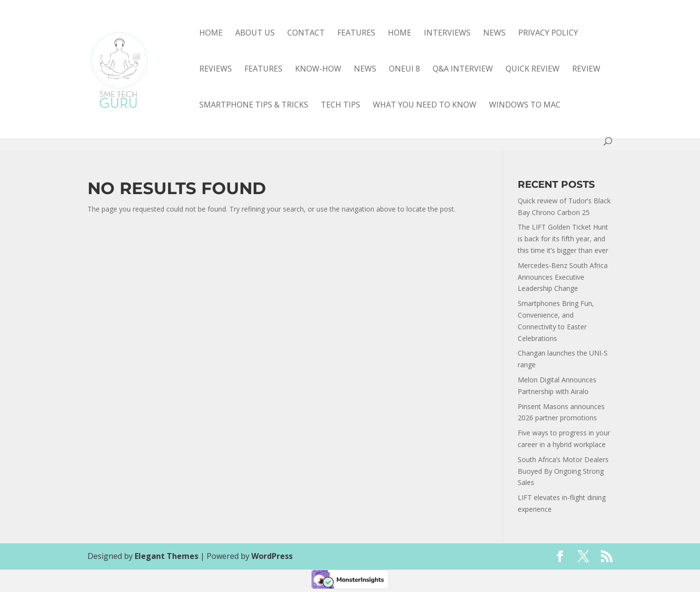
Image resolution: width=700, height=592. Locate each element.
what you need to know (425, 106)
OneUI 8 (404, 70)
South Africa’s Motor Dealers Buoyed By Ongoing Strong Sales (563, 471)
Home (211, 34)
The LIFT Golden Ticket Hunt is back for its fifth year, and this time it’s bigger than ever (563, 239)
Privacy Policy (548, 34)
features (263, 70)
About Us (255, 34)
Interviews (447, 34)
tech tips (341, 106)
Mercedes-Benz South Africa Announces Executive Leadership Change (563, 277)
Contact (306, 34)
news (365, 70)
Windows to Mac (525, 106)
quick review (533, 70)
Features (356, 34)
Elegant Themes (166, 556)
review (586, 70)
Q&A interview (463, 70)
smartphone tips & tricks (254, 106)
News (494, 34)
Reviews (216, 70)
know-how (318, 70)
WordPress (272, 556)
